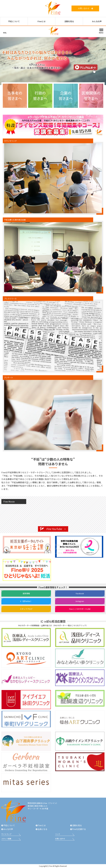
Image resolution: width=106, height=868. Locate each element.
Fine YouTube (54, 529)
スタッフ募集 (6, 839)
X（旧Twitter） (26, 601)
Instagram (80, 601)
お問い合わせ (84, 8)
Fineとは (41, 21)
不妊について (14, 21)
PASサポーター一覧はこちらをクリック (70, 625)
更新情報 (26, 593)
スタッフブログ (26, 609)
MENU (101, 33)
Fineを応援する (79, 829)
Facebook (80, 593)
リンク (58, 834)
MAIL (5, 33)
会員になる (43, 829)
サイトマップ (6, 834)
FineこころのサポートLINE (80, 609)
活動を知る (69, 21)
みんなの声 (8, 829)
